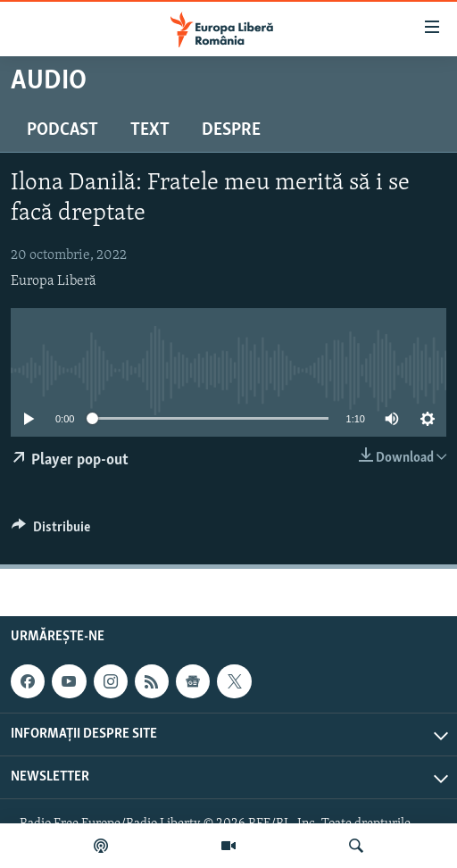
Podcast (62, 130)
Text (150, 130)
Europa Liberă (54, 281)
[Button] (51, 531)
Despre (231, 130)
